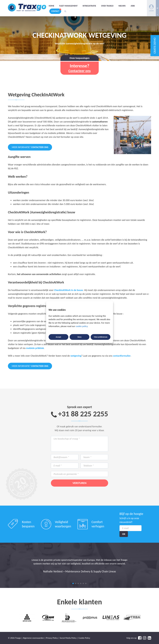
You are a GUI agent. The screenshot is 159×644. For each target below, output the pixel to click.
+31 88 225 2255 (83, 414)
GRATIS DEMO (155, 46)
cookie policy (82, 326)
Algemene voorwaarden (33, 638)
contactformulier (122, 356)
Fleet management (68, 6)
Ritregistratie (89, 6)
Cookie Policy (84, 638)
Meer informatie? (30, 147)
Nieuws (122, 6)
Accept (58, 337)
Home (51, 6)
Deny (80, 337)
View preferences (101, 337)
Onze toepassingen (79, 58)
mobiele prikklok (35, 348)
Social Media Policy (68, 638)
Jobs (133, 6)
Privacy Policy (52, 638)
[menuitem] (157, 8)
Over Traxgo (107, 6)
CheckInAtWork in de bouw (69, 290)
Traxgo (27, 8)
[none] (157, 8)
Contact (55, 11)
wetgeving (76, 356)
